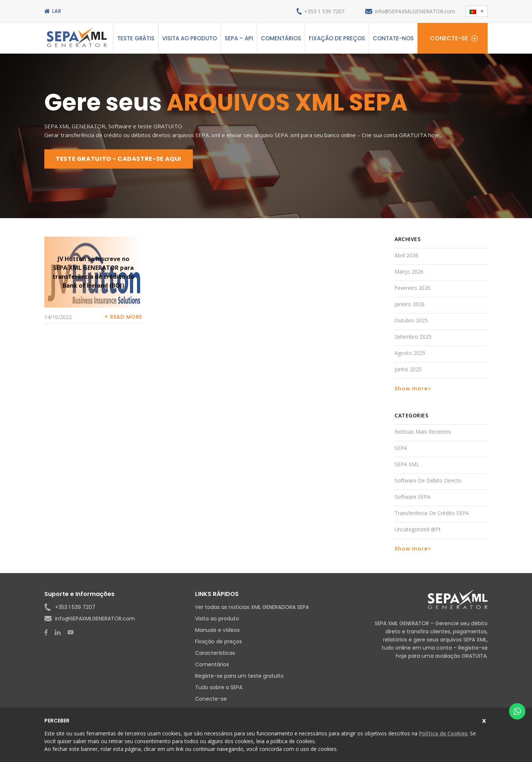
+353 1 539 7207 (324, 11)
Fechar (485, 720)
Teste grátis (136, 38)
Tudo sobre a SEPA (219, 687)
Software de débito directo (428, 480)
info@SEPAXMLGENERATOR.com (415, 11)
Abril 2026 (406, 255)
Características (215, 653)
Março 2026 (409, 272)
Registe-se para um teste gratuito (239, 676)
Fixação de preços (337, 38)
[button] (477, 11)
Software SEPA (412, 497)
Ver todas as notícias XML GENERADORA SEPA (252, 607)
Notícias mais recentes (423, 432)
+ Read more (123, 317)
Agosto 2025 (410, 353)
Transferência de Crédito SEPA (432, 513)
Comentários (281, 38)
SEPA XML (407, 464)
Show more (411, 389)
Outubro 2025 (411, 320)
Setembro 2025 (413, 337)
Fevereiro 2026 (412, 288)
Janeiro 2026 (410, 304)
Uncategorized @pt (418, 529)
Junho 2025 (408, 369)
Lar (57, 11)
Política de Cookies (443, 733)
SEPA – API (239, 38)
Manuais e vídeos (217, 630)
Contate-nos (393, 38)
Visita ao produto (190, 38)
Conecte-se (449, 38)
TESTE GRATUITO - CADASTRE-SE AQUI (119, 159)
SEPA (401, 448)
